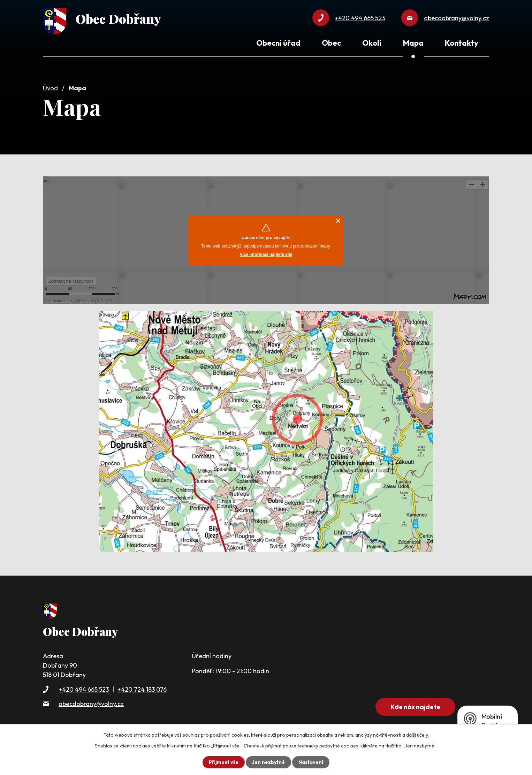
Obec (331, 43)
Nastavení (311, 762)
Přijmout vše (224, 762)
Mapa (413, 43)
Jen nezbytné (268, 762)
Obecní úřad (278, 43)
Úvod (50, 88)
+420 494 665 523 (84, 689)
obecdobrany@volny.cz (91, 704)
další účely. (417, 735)
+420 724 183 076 (142, 689)
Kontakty (462, 43)
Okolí (372, 43)
